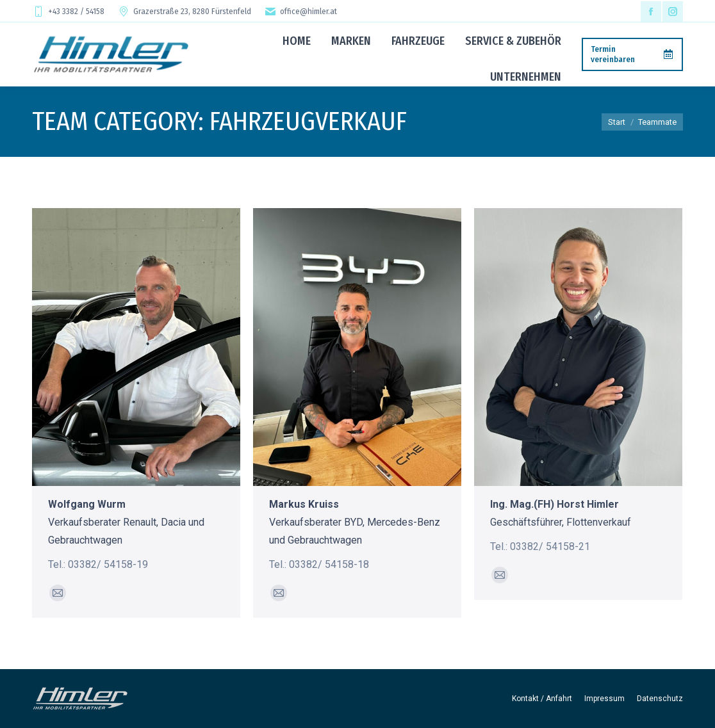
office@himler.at (300, 12)
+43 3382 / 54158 (68, 12)
